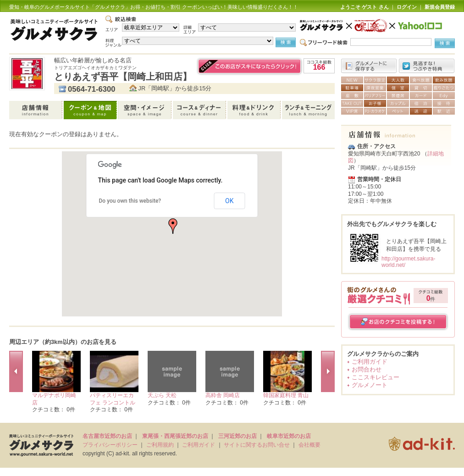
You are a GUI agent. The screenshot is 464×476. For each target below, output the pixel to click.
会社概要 (309, 445)
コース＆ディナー (200, 110)
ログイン (407, 7)
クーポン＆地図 (91, 110)
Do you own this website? (130, 201)
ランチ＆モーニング (308, 110)
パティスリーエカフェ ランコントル (113, 399)
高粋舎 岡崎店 (223, 395)
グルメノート (370, 385)
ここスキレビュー (376, 377)
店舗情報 (36, 110)
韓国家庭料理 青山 (286, 395)
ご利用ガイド (370, 362)
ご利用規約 (160, 445)
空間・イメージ (146, 110)
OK (229, 201)
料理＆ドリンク (255, 110)
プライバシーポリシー (110, 445)
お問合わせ (367, 369)
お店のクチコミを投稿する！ (398, 322)
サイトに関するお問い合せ (257, 445)
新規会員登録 (440, 7)
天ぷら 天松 (162, 395)
